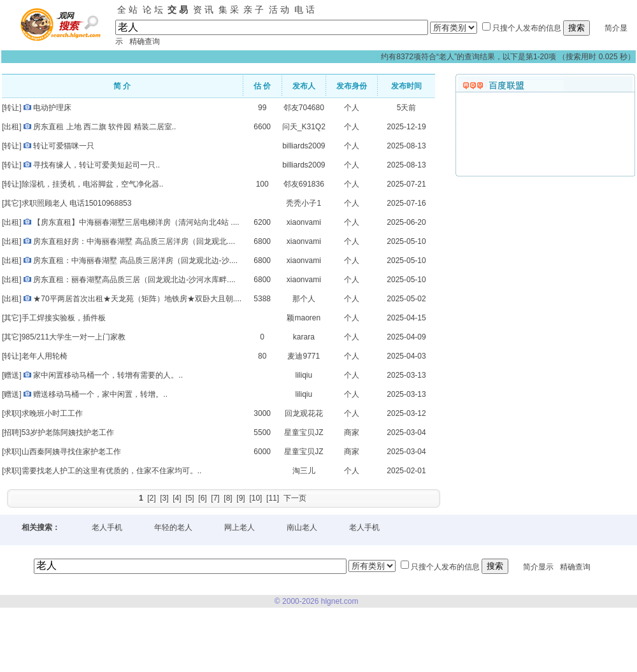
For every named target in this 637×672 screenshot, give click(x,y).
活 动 (279, 10)
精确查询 (145, 41)
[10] (255, 498)
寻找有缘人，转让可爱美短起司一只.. (97, 165)
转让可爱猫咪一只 (64, 146)
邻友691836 (304, 184)
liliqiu (304, 375)
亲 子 (254, 10)
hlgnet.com (340, 601)
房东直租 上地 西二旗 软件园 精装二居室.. (104, 127)
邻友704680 (304, 108)
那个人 (304, 299)
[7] (215, 498)
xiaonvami (304, 222)
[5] (190, 498)
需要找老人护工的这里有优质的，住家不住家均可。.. (112, 471)
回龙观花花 (304, 413)
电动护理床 (52, 108)
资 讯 (203, 10)
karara (304, 337)
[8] (228, 498)
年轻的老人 (173, 527)
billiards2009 (304, 146)
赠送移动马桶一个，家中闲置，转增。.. (100, 394)
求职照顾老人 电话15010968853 (77, 203)
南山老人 (302, 527)
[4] (177, 498)
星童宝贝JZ (304, 433)
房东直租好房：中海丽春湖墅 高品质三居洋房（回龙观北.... (134, 241)
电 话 (304, 10)
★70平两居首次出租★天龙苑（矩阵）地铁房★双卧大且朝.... (137, 299)
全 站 (127, 10)
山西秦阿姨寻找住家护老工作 (71, 452)
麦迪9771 (304, 356)
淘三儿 (304, 471)
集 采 (229, 10)
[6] (202, 498)
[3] (164, 498)
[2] (151, 498)
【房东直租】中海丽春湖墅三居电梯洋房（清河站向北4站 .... (136, 222)
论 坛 (153, 10)
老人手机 (107, 527)
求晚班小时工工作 (52, 413)
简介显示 (538, 566)
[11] (273, 498)
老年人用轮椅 (45, 356)
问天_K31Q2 (304, 127)
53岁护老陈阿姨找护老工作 (68, 433)
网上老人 (240, 527)
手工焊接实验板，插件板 (64, 318)
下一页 (295, 498)
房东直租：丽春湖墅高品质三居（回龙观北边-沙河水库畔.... (134, 280)
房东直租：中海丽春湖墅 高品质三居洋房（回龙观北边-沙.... (135, 261)
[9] (240, 498)
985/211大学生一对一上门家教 (74, 337)
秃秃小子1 (304, 203)
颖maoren (304, 318)
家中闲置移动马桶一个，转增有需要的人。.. (108, 375)
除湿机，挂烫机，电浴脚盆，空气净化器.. (93, 184)
